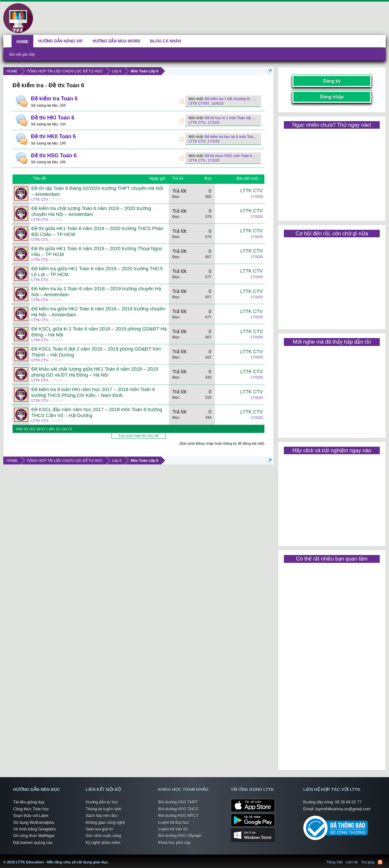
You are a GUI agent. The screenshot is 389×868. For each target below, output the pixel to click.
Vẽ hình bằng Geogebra (34, 829)
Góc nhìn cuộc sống (103, 836)
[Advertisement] (332, 172)
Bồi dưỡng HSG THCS (178, 809)
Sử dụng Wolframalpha (34, 823)
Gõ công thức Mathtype (34, 836)
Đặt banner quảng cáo (33, 843)
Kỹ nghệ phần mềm (103, 843)
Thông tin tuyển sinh (104, 809)
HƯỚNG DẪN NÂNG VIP (60, 41)
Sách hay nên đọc (102, 816)
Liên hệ (352, 862)
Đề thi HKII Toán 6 (53, 136)
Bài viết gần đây (22, 54)
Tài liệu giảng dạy (29, 802)
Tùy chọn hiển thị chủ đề (138, 436)
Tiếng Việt (335, 862)
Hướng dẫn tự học (102, 802)
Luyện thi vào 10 (173, 829)
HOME (22, 42)
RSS (182, 101)
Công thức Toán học (31, 809)
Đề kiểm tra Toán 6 (54, 99)
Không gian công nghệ (105, 823)
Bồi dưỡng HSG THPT (178, 802)
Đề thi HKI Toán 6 (53, 118)
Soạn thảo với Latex (31, 816)
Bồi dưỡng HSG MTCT (178, 816)
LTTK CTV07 (199, 103)
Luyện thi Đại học (174, 823)
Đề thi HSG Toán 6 (54, 156)
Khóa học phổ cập (174, 843)
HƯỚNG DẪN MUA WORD (117, 41)
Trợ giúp (368, 862)
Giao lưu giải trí (99, 829)
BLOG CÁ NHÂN (166, 41)
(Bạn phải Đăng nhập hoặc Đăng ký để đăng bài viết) (222, 443)
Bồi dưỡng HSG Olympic (180, 836)
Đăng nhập (332, 97)
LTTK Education (110, 858)
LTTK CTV (197, 122)
